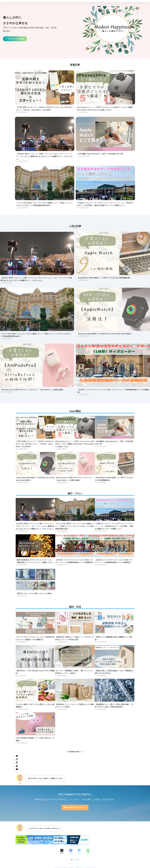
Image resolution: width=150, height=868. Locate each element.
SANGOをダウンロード (75, 807)
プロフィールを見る (16, 39)
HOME (75, 860)
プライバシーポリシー (75, 864)
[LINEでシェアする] (88, 852)
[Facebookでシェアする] (71, 852)
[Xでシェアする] (62, 852)
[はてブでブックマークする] (79, 852)
